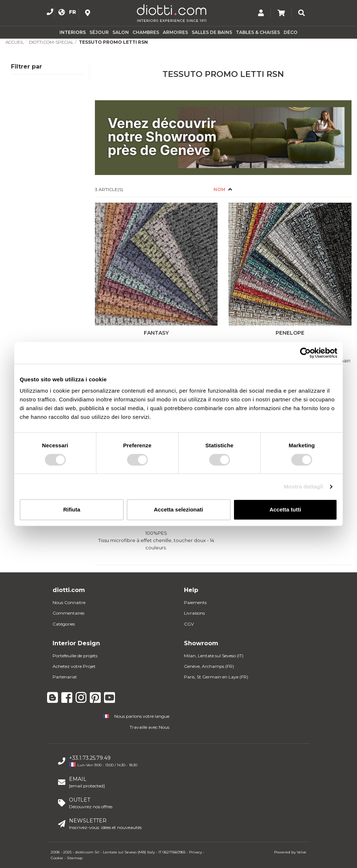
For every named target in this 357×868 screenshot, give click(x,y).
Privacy (195, 852)
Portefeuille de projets (75, 656)
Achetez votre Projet (74, 666)
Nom (220, 189)
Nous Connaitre (69, 602)
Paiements (195, 602)
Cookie (57, 858)
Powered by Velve (290, 852)
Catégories (64, 624)
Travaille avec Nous (149, 727)
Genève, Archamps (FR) (209, 666)
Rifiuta (72, 509)
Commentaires (68, 613)
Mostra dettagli (303, 486)
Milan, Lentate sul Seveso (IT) (214, 656)
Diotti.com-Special (51, 42)
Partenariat (65, 677)
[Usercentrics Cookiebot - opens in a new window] (305, 353)
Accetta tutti (285, 509)
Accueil (15, 42)
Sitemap (75, 858)
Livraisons (194, 613)
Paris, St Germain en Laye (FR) (216, 677)
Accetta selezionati (178, 509)
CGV (189, 624)
